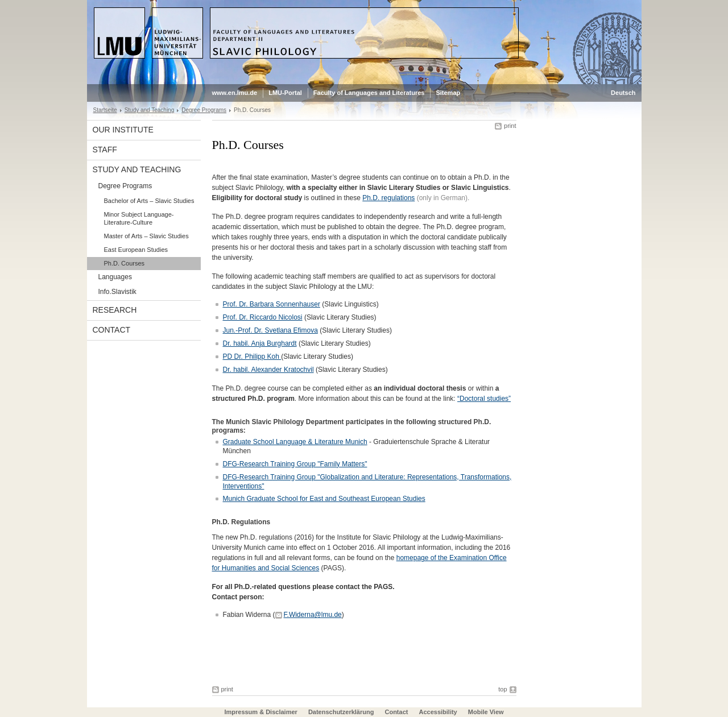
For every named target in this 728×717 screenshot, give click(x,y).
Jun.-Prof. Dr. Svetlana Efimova (270, 330)
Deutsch (623, 93)
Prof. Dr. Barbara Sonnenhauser (272, 304)
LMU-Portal (285, 93)
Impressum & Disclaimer (260, 712)
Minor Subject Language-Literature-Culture (139, 218)
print (510, 126)
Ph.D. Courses (125, 263)
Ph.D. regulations (388, 198)
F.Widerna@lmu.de (313, 615)
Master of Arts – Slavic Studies (146, 236)
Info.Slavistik (117, 292)
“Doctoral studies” (484, 399)
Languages (115, 277)
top (502, 689)
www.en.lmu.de (235, 93)
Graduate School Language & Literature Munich (295, 442)
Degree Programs (204, 110)
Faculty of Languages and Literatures (369, 93)
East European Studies (136, 250)
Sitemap (448, 93)
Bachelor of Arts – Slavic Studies (149, 201)
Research (115, 310)
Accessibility (439, 712)
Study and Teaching (150, 110)
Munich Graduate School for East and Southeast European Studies (324, 499)
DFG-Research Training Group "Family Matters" (295, 464)
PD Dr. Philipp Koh (252, 357)
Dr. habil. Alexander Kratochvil (268, 370)
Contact (112, 330)
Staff (105, 150)
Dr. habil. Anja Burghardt (260, 343)
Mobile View (486, 712)
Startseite (105, 110)
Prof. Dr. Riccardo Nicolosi (263, 317)
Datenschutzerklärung (341, 712)
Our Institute (123, 130)
